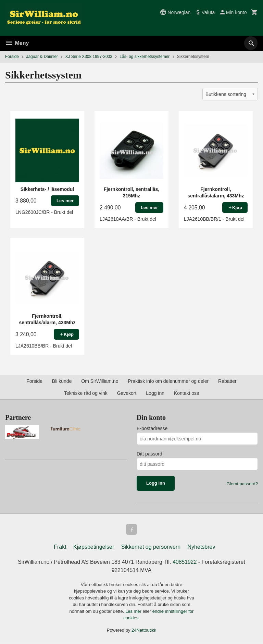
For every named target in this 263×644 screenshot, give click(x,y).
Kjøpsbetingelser (94, 547)
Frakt (60, 547)
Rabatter (227, 381)
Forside (12, 57)
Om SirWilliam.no (100, 381)
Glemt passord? (242, 484)
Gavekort (127, 393)
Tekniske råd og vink (86, 393)
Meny (17, 43)
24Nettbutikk (144, 630)
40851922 (185, 562)
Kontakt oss (186, 393)
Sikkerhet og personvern (151, 547)
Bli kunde (62, 381)
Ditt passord (149, 454)
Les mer (134, 612)
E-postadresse (152, 428)
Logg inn (155, 393)
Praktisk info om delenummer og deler (168, 381)
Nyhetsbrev (202, 547)
